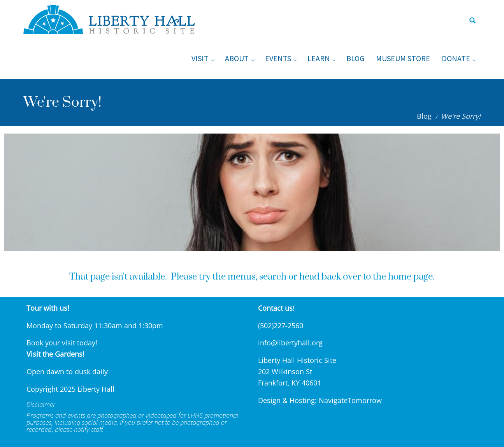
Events (278, 58)
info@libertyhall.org (290, 343)
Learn (319, 58)
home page (410, 277)
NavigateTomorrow (350, 400)
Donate (456, 58)
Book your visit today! (62, 343)
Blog (355, 58)
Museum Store (403, 58)
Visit (200, 58)
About (237, 58)
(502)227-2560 (281, 326)
